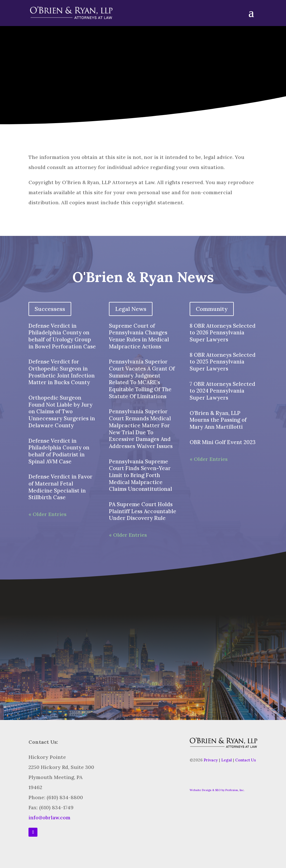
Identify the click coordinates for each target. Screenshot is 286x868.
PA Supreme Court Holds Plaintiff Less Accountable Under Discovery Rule (143, 511)
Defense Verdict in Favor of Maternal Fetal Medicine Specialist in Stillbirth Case (60, 487)
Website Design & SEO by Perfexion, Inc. (217, 790)
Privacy (211, 760)
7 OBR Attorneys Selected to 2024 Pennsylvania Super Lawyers (222, 391)
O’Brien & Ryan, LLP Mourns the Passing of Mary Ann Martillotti (218, 420)
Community (212, 309)
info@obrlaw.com (49, 817)
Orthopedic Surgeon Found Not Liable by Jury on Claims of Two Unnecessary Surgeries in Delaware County (62, 411)
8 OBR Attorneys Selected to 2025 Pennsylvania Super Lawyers (223, 362)
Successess (50, 309)
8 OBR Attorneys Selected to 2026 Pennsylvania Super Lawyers (223, 333)
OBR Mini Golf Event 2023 (223, 442)
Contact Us (246, 760)
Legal (227, 760)
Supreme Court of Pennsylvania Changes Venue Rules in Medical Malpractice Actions (139, 336)
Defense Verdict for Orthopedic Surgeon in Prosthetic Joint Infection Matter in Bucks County (62, 372)
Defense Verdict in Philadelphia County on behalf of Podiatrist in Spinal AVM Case (59, 451)
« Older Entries (47, 514)
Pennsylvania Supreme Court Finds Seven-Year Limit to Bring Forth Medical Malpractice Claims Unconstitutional (140, 475)
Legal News (131, 309)
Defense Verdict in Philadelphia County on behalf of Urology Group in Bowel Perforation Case (62, 336)
